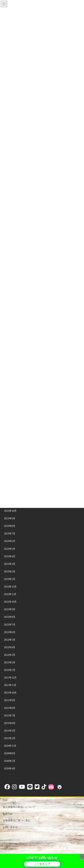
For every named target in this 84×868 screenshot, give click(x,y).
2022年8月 (10, 617)
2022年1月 (10, 670)
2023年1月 (10, 579)
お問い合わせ (10, 827)
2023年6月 (10, 541)
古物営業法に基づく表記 (17, 821)
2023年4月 (10, 556)
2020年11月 (10, 746)
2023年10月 (10, 511)
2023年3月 (10, 564)
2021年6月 (10, 723)
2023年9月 (10, 518)
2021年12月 (10, 678)
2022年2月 (10, 662)
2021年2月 (10, 738)
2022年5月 (10, 640)
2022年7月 (10, 625)
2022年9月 (10, 609)
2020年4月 (10, 769)
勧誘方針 (8, 814)
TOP (5, 800)
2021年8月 (10, 708)
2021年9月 (10, 700)
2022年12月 (10, 587)
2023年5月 (10, 549)
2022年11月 (10, 594)
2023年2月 (10, 572)
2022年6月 (10, 632)
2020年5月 (10, 761)
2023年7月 (10, 534)
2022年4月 (10, 647)
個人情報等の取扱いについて (19, 807)
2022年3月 (10, 655)
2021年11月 (10, 685)
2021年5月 (10, 731)
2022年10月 (10, 602)
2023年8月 (10, 526)
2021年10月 (10, 693)
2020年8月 (10, 753)
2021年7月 (10, 716)
